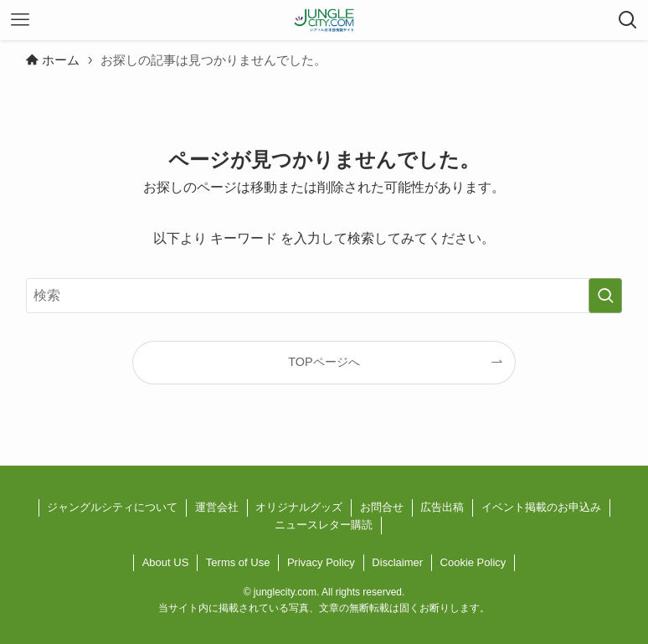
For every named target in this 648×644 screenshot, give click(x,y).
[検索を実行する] (605, 296)
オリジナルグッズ (299, 507)
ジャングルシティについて (112, 507)
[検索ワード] (324, 296)
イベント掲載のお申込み (541, 507)
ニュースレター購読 (324, 525)
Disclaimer (397, 562)
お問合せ (382, 507)
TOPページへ (324, 362)
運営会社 (217, 507)
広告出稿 (442, 507)
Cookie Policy (473, 562)
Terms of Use (238, 562)
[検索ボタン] (628, 20)
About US (166, 562)
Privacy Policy (321, 562)
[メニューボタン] (20, 20)
